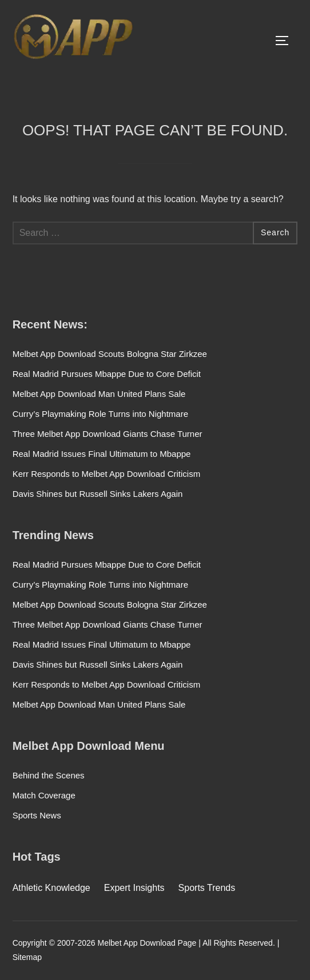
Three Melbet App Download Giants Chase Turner (108, 434)
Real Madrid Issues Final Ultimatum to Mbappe (102, 454)
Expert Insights (134, 888)
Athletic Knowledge (51, 888)
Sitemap (27, 957)
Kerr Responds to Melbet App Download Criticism (106, 474)
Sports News (37, 815)
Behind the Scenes (49, 775)
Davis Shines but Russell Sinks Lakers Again (98, 494)
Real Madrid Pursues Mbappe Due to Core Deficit (107, 374)
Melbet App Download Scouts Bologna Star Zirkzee (110, 354)
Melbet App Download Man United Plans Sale (99, 394)
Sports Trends (207, 888)
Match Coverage (44, 795)
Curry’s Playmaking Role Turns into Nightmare (100, 414)
